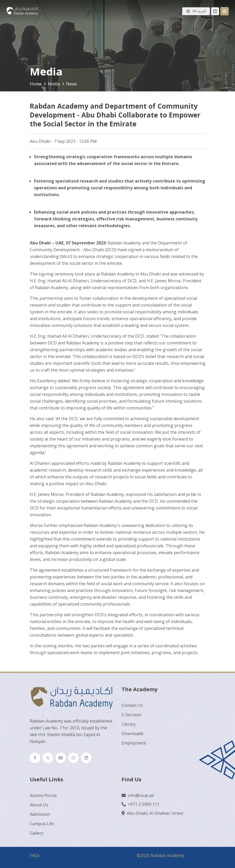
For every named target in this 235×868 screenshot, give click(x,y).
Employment (134, 743)
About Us (39, 805)
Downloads (133, 734)
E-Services (131, 715)
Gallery (37, 833)
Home (36, 84)
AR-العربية (199, 11)
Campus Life (42, 824)
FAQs (35, 855)
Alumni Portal (43, 795)
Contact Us (132, 705)
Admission (40, 814)
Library (129, 724)
